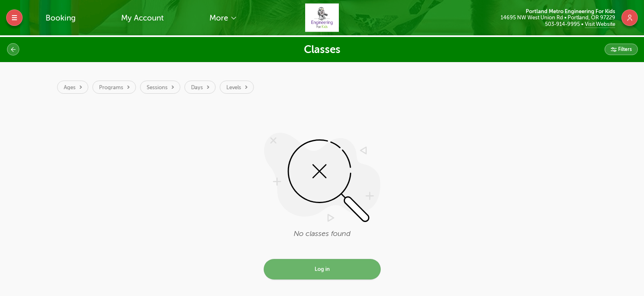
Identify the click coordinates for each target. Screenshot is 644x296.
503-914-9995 (563, 24)
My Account (143, 18)
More (220, 18)
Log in (322, 270)
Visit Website (600, 24)
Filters (624, 49)
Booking (61, 18)
